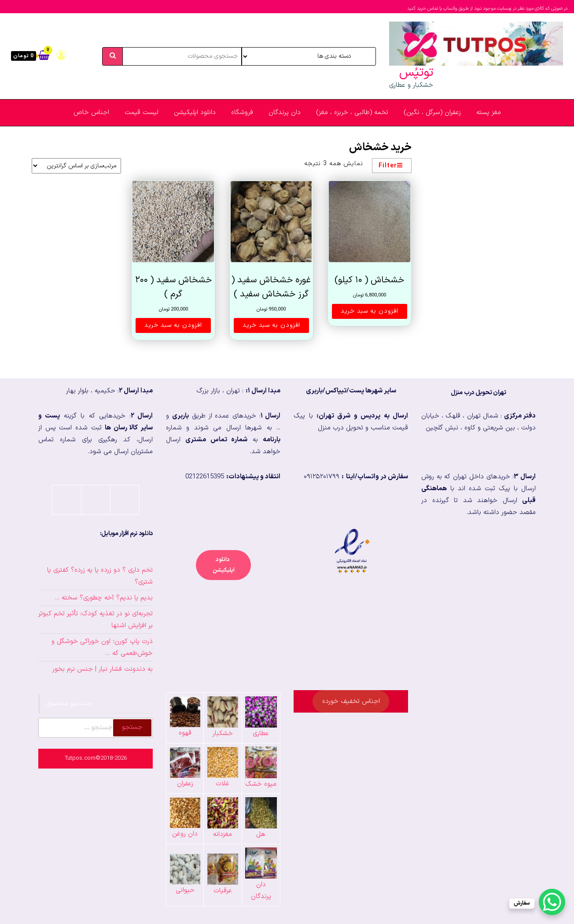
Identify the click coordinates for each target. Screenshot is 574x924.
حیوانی (185, 890)
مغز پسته (489, 113)
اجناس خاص (91, 113)
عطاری (261, 734)
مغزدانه (223, 834)
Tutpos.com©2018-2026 (96, 758)
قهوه (185, 733)
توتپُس (416, 73)
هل (261, 834)
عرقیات (223, 891)
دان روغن (185, 834)
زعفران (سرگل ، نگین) (432, 113)
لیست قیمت (142, 113)
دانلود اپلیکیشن (195, 113)
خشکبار (223, 734)
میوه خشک (261, 784)
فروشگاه (242, 113)
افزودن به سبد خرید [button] (370, 311)
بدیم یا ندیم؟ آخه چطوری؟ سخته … (104, 598)
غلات (223, 784)
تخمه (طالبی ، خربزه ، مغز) (352, 113)
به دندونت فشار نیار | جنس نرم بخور (103, 669)
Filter (391, 166)
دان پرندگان (285, 113)
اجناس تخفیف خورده (351, 701)
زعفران (185, 784)
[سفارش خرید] (76, 166)
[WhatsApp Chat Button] (552, 902)
